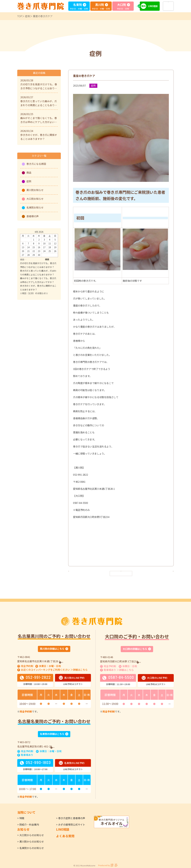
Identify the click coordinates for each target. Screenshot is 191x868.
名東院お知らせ (35, 207)
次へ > (168, 573)
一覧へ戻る (121, 573)
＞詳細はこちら (79, 670)
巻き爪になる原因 (36, 164)
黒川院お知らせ (35, 190)
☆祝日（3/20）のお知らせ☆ (34, 293)
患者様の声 (33, 216)
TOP (20, 16)
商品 (29, 172)
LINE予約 (141, 6)
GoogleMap (69, 661)
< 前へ (74, 573)
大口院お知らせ (35, 199)
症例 (28, 16)
